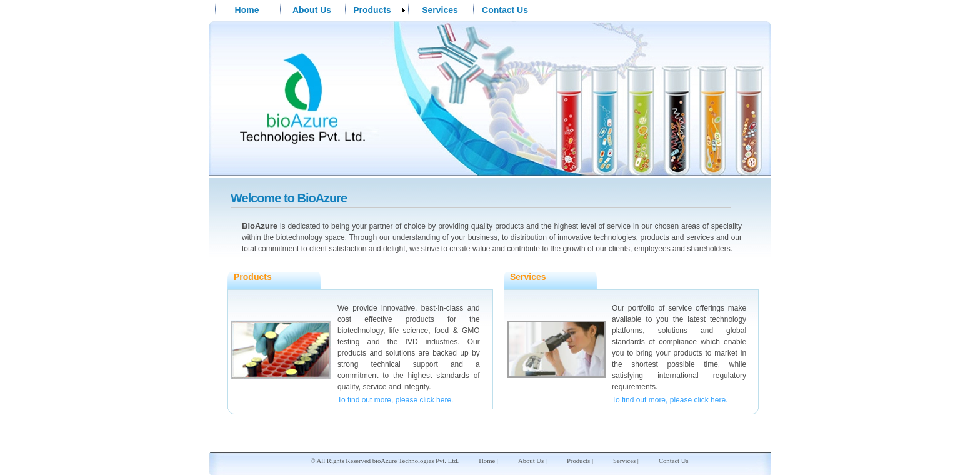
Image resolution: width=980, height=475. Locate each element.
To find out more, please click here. (395, 400)
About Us (312, 10)
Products (372, 10)
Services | (626, 461)
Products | (580, 461)
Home (247, 10)
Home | (488, 461)
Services (440, 10)
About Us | (532, 461)
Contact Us (505, 10)
